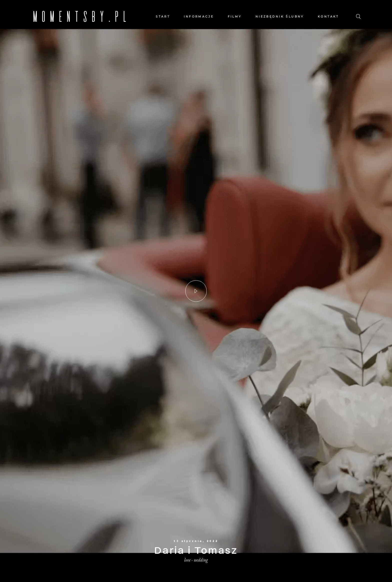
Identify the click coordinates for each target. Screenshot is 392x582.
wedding (201, 560)
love (187, 560)
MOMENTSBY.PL (43, 16)
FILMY (235, 17)
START (163, 17)
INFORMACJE (199, 17)
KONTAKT (328, 17)
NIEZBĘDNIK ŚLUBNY (280, 17)
